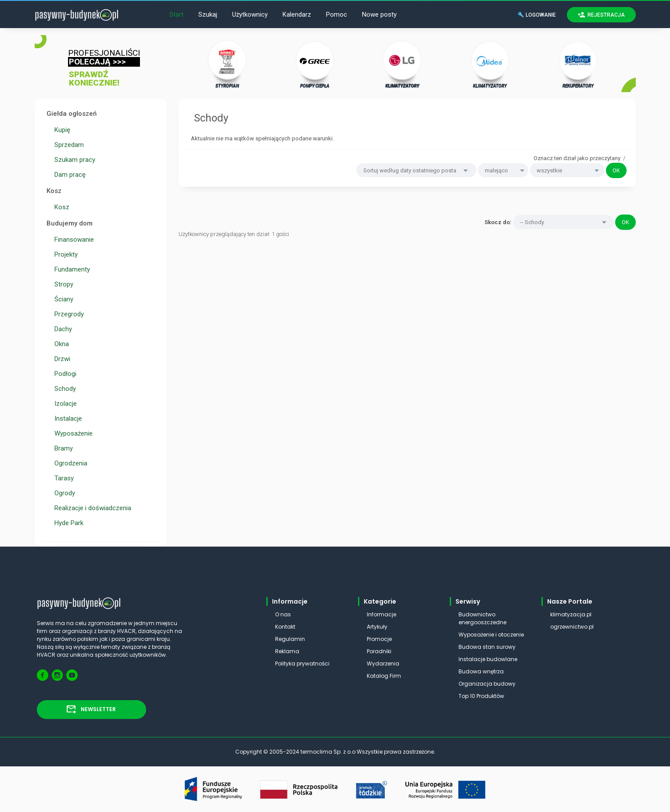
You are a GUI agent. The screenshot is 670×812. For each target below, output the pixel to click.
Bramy (62, 448)
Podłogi (64, 374)
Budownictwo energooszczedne (482, 618)
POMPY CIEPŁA (315, 64)
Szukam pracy (73, 160)
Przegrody (67, 314)
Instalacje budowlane (488, 659)
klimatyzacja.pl (571, 614)
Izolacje (64, 404)
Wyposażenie (72, 433)
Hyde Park (67, 523)
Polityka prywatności (302, 664)
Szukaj (208, 14)
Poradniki (379, 651)
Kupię (61, 130)
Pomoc (337, 14)
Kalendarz (297, 14)
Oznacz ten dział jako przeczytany (577, 158)
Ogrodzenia (69, 463)
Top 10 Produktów (481, 696)
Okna (60, 344)
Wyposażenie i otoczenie (491, 635)
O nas (283, 614)
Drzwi (61, 359)
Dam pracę (68, 175)
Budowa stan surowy (487, 647)
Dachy (61, 329)
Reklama (287, 651)
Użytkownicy (250, 14)
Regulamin (290, 639)
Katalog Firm (384, 676)
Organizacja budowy (487, 684)
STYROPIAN (228, 64)
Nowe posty (379, 14)
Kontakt (285, 627)
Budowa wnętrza (481, 671)
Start (176, 14)
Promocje (379, 639)
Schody (63, 389)
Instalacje (66, 419)
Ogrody (63, 493)
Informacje (382, 614)
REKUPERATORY (578, 64)
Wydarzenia (383, 664)
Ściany (62, 299)
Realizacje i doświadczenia (91, 508)
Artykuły (377, 627)
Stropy (62, 284)
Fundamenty (70, 269)
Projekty (64, 254)
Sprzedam (67, 145)
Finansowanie (72, 240)
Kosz (60, 207)
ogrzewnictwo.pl (572, 627)
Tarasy (62, 478)
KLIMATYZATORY (402, 64)
